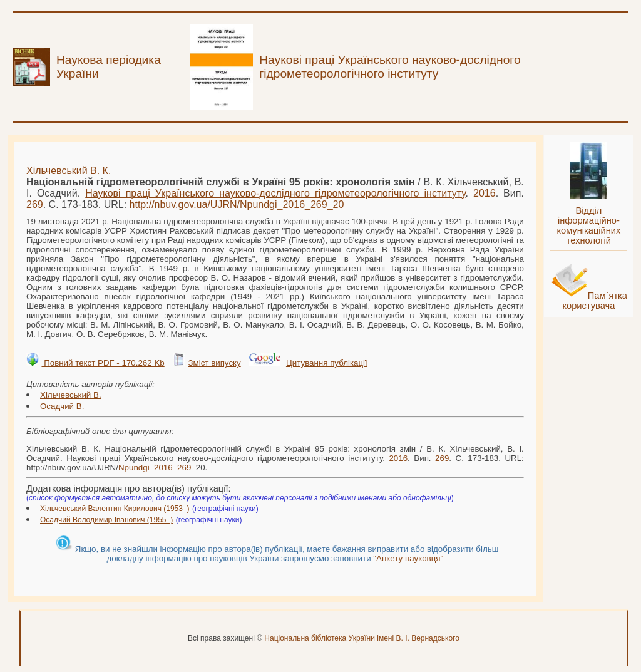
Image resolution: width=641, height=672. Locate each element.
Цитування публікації (327, 363)
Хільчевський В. (71, 395)
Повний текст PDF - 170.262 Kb (103, 363)
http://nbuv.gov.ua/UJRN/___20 (237, 204)
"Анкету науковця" (408, 558)
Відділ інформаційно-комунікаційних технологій (588, 225)
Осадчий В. (62, 406)
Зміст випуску (214, 363)
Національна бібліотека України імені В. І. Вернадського (362, 638)
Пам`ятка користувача (595, 301)
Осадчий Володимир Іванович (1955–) (106, 520)
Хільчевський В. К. (69, 171)
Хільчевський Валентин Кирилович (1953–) (115, 509)
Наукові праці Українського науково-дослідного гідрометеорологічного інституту (275, 193)
